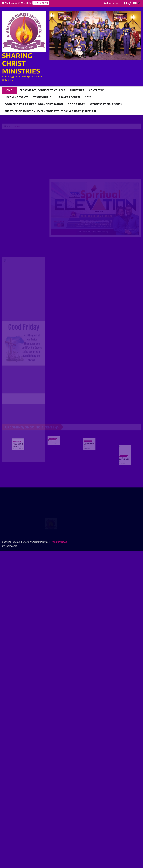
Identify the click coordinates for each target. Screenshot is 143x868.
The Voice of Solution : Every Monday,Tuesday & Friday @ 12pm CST (50, 111)
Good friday (76, 104)
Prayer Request (70, 97)
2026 (88, 97)
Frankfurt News (59, 542)
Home (10, 90)
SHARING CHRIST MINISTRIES (21, 63)
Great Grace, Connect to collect (42, 90)
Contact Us (97, 90)
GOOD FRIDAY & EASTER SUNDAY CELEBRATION (34, 104)
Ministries (77, 90)
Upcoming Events (16, 97)
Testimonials (44, 97)
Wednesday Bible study (106, 104)
